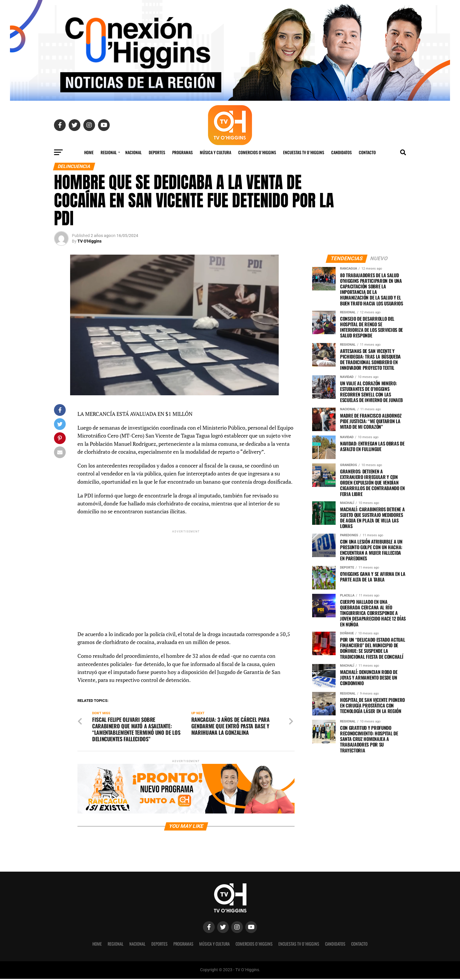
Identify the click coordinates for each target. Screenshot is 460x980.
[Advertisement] (186, 575)
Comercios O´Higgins (257, 152)
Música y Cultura (215, 152)
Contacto (367, 152)
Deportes (157, 152)
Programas (182, 152)
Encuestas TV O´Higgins (304, 152)
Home (89, 152)
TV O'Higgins (89, 241)
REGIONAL (109, 152)
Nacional (133, 152)
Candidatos (341, 152)
